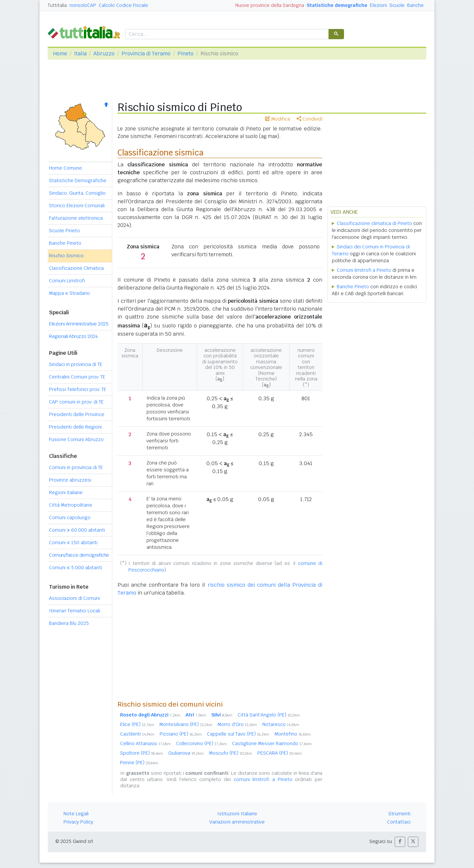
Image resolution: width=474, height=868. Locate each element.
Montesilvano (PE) (186, 724)
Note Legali (76, 814)
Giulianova (186, 753)
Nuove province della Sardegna (270, 5)
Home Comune (66, 168)
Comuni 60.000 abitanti (77, 530)
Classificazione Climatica (76, 268)
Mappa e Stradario (69, 293)
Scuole (397, 5)
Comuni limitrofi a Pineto (364, 270)
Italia (80, 54)
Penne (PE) (139, 763)
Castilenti (137, 734)
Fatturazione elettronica (76, 218)
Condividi (309, 119)
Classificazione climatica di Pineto (374, 223)
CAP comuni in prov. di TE (76, 402)
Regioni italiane (66, 492)
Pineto (185, 54)
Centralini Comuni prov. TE (77, 377)
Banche (415, 5)
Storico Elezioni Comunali (77, 206)
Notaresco (281, 724)
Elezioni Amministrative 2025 (79, 324)
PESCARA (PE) (280, 753)
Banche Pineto (65, 243)
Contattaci (399, 822)
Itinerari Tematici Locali (75, 611)
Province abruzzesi (70, 480)
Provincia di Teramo (146, 54)
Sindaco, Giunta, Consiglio (77, 193)
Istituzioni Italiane (237, 814)
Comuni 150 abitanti (73, 543)
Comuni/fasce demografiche (79, 555)
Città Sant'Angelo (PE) (269, 715)
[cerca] (226, 34)
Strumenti (399, 814)
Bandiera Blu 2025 (69, 623)
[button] (400, 842)
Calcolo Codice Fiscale (123, 5)
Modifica (278, 119)
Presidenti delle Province (77, 414)
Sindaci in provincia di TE (76, 364)
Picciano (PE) (181, 734)
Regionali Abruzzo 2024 (73, 336)
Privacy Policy (78, 822)
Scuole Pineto (65, 231)
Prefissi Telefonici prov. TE (78, 389)
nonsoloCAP (83, 5)
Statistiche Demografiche (78, 181)
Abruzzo (104, 54)
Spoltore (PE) (142, 753)
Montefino (293, 734)
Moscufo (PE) (231, 753)
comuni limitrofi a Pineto (263, 779)
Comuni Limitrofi (67, 281)
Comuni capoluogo (70, 518)
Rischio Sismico (66, 256)
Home (60, 54)
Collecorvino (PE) (201, 743)
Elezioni (378, 5)
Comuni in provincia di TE (76, 467)
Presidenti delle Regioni (75, 427)
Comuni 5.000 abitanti (76, 568)
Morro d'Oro (237, 724)
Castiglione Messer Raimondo (272, 743)
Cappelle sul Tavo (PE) (238, 734)
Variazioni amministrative (237, 822)
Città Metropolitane (71, 505)
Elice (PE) (137, 724)
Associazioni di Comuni (74, 598)
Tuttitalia (57, 5)
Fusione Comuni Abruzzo (76, 439)
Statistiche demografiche (337, 5)
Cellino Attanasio (145, 743)
